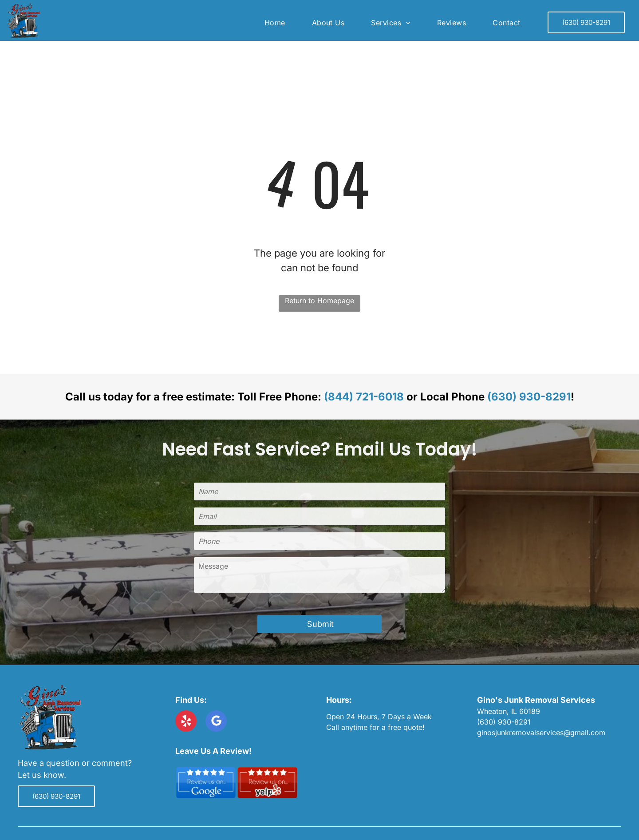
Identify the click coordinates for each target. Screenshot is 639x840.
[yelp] (186, 722)
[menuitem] (275, 23)
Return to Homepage (319, 301)
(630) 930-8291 (529, 397)
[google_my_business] (216, 722)
